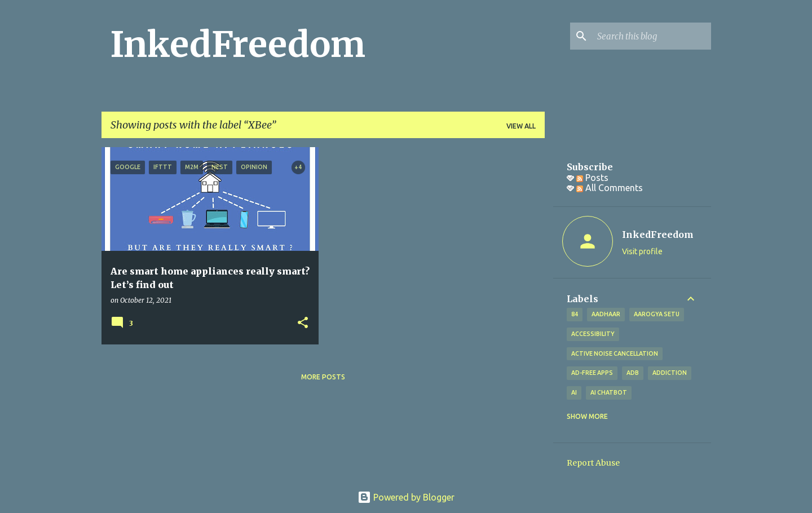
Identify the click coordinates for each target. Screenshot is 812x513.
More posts (323, 377)
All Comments (610, 188)
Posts (592, 178)
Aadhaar (606, 314)
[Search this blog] (652, 36)
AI (574, 392)
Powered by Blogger (406, 497)
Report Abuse (593, 463)
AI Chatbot (609, 392)
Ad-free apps (592, 373)
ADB (633, 373)
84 (575, 314)
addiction (670, 373)
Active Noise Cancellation (615, 353)
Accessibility (593, 334)
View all (521, 126)
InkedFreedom (238, 45)
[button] (303, 323)
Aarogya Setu (657, 314)
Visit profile (642, 251)
